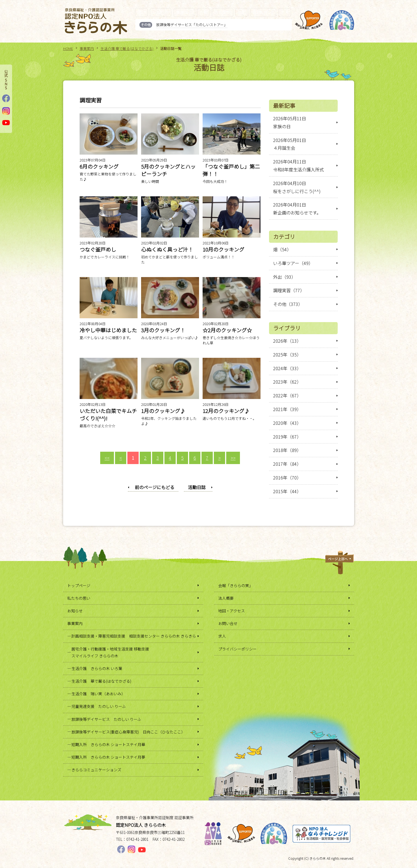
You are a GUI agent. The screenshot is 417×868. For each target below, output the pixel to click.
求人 (285, 12)
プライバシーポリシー (237, 649)
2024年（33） (287, 368)
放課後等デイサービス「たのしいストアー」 (192, 25)
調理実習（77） (289, 290)
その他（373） (288, 304)
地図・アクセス (232, 611)
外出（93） (284, 277)
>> (233, 458)
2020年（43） (287, 423)
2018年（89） (287, 450)
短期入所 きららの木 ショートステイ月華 (108, 744)
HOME (68, 48)
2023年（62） (287, 382)
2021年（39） (287, 409)
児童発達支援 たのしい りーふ (99, 706)
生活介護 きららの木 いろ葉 (97, 668)
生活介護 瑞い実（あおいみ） (98, 694)
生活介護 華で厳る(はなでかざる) (127, 48)
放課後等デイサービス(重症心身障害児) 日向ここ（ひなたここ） (128, 732)
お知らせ (161, 12)
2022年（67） (287, 395)
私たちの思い (79, 598)
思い (141, 12)
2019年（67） (287, 437)
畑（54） (282, 249)
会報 (203, 12)
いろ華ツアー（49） (293, 263)
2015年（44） (287, 491)
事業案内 (184, 12)
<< (107, 458)
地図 (242, 12)
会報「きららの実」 (236, 585)
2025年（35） (287, 355)
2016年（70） (287, 478)
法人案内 (223, 12)
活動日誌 (197, 487)
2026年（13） (287, 341)
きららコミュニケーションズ (96, 770)
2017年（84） (287, 464)
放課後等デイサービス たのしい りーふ (106, 719)
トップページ (79, 585)
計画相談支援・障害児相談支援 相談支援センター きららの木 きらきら (134, 636)
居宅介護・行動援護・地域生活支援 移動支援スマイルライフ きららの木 (110, 652)
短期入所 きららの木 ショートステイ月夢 (108, 757)
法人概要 (226, 598)
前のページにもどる (155, 487)
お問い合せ (263, 12)
